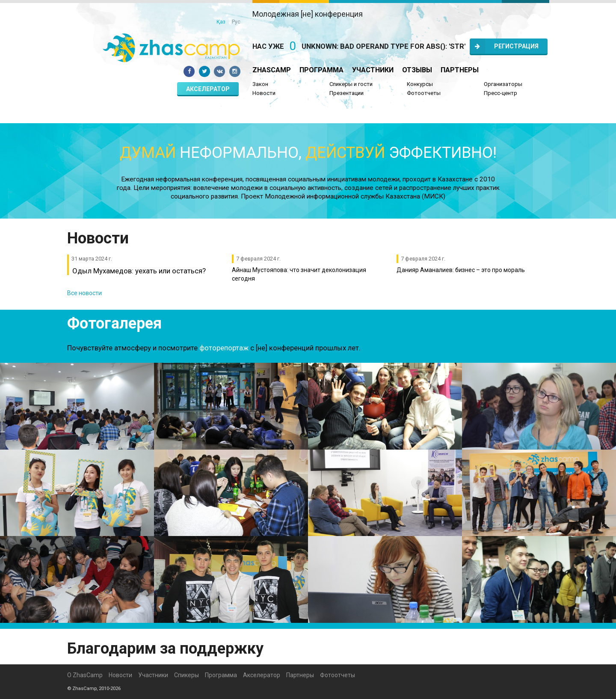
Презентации (346, 93)
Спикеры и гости (351, 84)
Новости (264, 93)
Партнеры (460, 70)
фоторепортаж (224, 348)
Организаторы (503, 84)
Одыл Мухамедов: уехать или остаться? (139, 271)
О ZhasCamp (85, 675)
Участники (373, 70)
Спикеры (187, 675)
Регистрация (504, 46)
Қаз (221, 22)
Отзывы (417, 70)
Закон (260, 84)
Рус (236, 22)
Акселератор (208, 89)
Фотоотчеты (424, 93)
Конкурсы (420, 84)
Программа (321, 70)
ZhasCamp (272, 70)
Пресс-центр (500, 93)
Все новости (84, 293)
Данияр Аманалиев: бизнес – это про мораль (461, 270)
